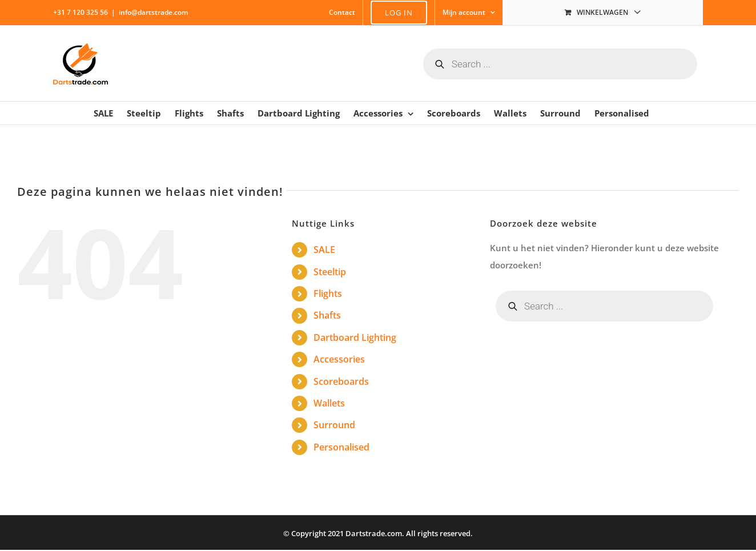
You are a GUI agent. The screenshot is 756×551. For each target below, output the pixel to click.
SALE (324, 250)
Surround (334, 425)
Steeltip (330, 272)
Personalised (341, 447)
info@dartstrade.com (153, 12)
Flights (328, 293)
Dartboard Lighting (355, 337)
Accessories (339, 359)
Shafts (327, 315)
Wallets (329, 403)
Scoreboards (341, 381)
